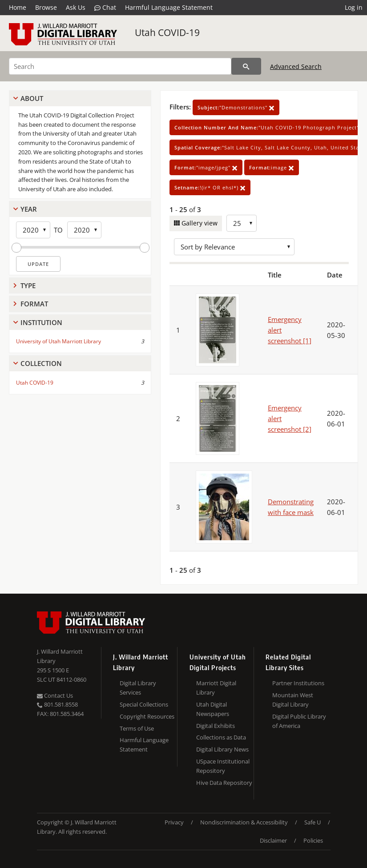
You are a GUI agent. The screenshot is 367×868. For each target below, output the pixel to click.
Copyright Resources (147, 716)
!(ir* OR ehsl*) (210, 187)
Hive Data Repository (224, 783)
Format (34, 304)
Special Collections (144, 704)
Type (28, 285)
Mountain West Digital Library (293, 700)
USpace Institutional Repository (223, 766)
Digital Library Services (138, 688)
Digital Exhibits (216, 726)
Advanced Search (296, 66)
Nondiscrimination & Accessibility (244, 822)
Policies (313, 840)
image (272, 167)
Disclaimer (273, 840)
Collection (41, 363)
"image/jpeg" (206, 167)
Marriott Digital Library (216, 688)
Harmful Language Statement (169, 7)
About (32, 98)
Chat (105, 8)
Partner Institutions (298, 683)
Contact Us (55, 695)
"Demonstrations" (236, 107)
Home (18, 7)
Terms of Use (137, 728)
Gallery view (199, 223)
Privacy (174, 822)
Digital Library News (222, 749)
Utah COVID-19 (167, 32)
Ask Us (76, 7)
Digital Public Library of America (299, 721)
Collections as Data (221, 737)
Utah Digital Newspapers (213, 709)
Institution (41, 322)
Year (29, 209)
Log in (354, 7)
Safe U (313, 822)
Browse (46, 7)
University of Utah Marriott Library (58, 341)
